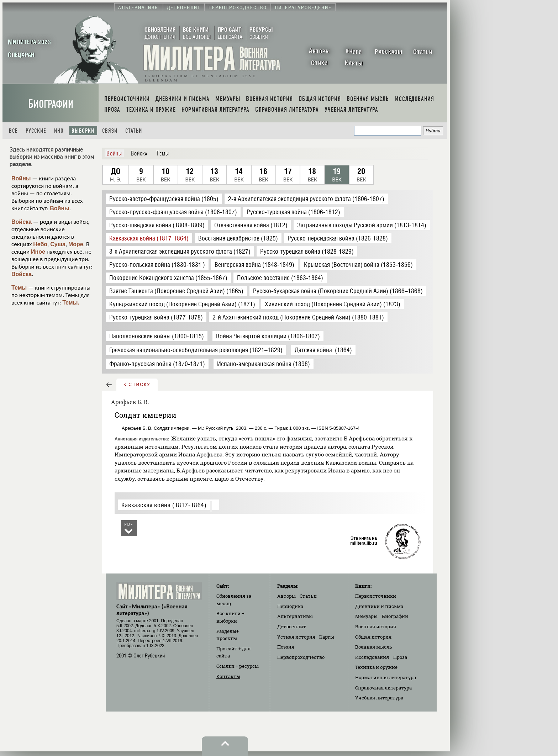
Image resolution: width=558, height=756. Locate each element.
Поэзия (286, 647)
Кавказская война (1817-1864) (164, 505)
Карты (327, 637)
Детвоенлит (292, 627)
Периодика (290, 606)
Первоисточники (376, 596)
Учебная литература (379, 698)
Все (13, 131)
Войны (21, 178)
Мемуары (366, 616)
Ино (59, 131)
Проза (400, 657)
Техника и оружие (376, 667)
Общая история (373, 637)
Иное (38, 252)
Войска (22, 222)
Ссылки (238, 666)
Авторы (286, 596)
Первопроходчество (301, 657)
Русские (36, 131)
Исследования (372, 657)
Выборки (83, 131)
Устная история (296, 637)
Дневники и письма (379, 606)
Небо (40, 244)
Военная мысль (374, 647)
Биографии (51, 104)
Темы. (71, 303)
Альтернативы (295, 616)
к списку (137, 385)
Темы (19, 288)
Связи (110, 131)
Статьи (134, 131)
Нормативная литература (386, 677)
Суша (58, 244)
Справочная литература (383, 688)
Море (76, 244)
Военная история (376, 627)
